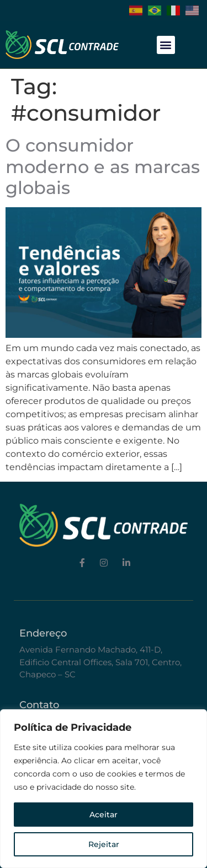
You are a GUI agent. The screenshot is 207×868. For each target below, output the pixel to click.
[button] (166, 45)
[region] (104, 789)
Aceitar (104, 815)
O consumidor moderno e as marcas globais (103, 166)
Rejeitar (104, 844)
